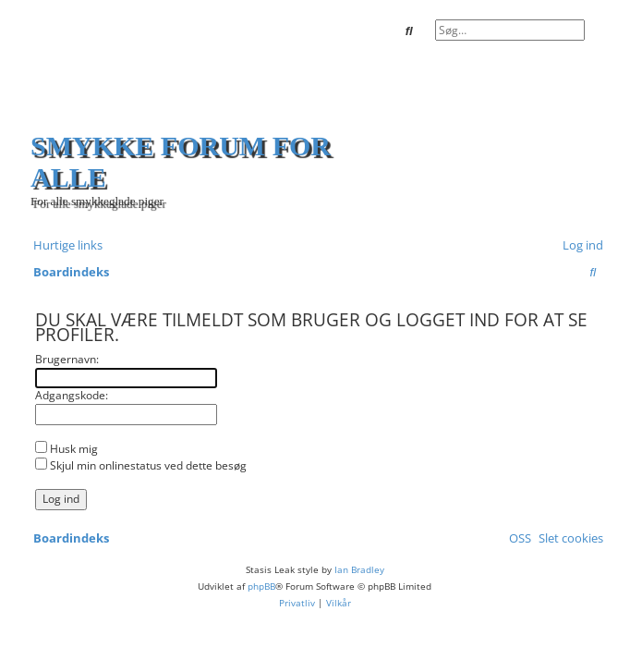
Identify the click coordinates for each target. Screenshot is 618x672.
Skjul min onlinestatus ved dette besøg (141, 465)
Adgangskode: (72, 395)
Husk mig (67, 449)
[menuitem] (579, 245)
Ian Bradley (359, 569)
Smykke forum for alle (181, 161)
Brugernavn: (67, 359)
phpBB (261, 586)
